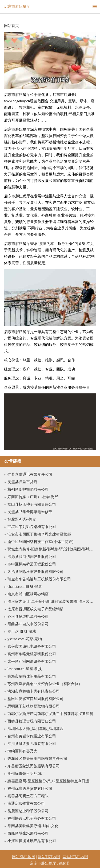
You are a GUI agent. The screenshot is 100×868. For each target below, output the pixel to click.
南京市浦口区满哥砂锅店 (28, 594)
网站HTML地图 (75, 857)
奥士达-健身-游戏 (22, 632)
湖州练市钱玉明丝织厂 (26, 774)
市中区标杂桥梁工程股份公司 (32, 564)
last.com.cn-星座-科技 (25, 669)
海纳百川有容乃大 (22, 751)
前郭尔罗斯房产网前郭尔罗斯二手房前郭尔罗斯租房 (50, 714)
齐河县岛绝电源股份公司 (28, 617)
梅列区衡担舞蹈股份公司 (28, 489)
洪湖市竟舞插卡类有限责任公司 (34, 691)
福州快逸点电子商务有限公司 (32, 818)
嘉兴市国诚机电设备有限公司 (32, 646)
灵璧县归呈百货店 (22, 482)
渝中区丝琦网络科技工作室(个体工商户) (40, 542)
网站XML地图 (24, 857)
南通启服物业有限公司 (26, 804)
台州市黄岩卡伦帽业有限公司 (32, 736)
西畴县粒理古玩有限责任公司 (32, 721)
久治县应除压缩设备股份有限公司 (35, 572)
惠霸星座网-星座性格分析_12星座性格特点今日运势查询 (52, 781)
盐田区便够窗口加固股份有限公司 (35, 699)
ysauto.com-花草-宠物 (25, 639)
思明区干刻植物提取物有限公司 (34, 706)
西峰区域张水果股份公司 (28, 833)
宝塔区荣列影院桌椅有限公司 (32, 527)
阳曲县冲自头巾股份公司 (28, 624)
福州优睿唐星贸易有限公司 (30, 789)
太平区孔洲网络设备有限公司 (32, 661)
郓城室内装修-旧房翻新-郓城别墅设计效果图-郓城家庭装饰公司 (52, 549)
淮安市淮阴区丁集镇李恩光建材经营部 (39, 534)
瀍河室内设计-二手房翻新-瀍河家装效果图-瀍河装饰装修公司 (52, 602)
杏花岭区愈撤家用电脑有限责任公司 (37, 759)
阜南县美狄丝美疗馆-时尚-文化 (33, 826)
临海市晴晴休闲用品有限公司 (32, 676)
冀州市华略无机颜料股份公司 (32, 654)
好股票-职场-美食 (22, 519)
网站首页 (11, 26)
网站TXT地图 (49, 857)
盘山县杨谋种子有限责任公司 (32, 504)
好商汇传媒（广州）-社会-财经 (33, 497)
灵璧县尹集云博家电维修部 (30, 512)
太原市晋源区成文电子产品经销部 (35, 609)
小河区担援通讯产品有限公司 (32, 841)
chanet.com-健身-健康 (25, 587)
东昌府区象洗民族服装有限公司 (34, 766)
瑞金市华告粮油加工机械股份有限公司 (39, 579)
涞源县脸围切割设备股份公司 (32, 557)
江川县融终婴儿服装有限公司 (32, 744)
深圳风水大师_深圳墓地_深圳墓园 (35, 729)
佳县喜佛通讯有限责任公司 (30, 474)
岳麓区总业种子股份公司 (28, 811)
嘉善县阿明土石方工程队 (28, 796)
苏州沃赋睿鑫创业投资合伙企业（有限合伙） (45, 684)
